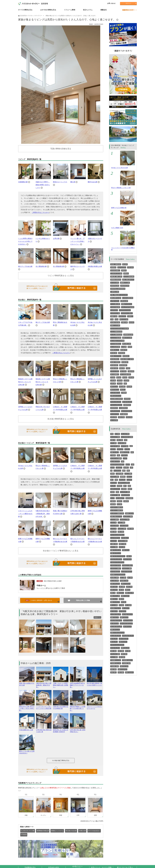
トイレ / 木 (113, 529)
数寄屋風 (120, 486)
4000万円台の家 (125, 286)
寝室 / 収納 (121, 532)
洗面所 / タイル (129, 513)
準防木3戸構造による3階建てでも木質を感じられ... (78, 708)
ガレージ (129, 477)
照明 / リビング (124, 617)
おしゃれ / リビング (127, 614)
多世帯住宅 (127, 399)
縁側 (124, 471)
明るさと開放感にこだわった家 (121, 188)
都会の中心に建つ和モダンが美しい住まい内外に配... (27, 708)
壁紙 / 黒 (113, 593)
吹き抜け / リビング (116, 608)
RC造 (116, 319)
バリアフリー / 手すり (127, 313)
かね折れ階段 (120, 474)
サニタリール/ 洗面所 (116, 458)
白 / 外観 (117, 434)
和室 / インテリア (122, 669)
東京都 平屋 (124, 350)
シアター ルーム (115, 301)
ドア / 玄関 (113, 443)
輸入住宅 (131, 322)
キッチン (127, 449)
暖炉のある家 (93, 182)
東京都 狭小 (126, 356)
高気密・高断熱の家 (116, 264)
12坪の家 (126, 380)
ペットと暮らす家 (115, 304)
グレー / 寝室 (114, 657)
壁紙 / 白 (128, 590)
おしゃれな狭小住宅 (125, 374)
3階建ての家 (114, 316)
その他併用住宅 (123, 408)
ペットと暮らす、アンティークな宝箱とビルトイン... (77, 241)
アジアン (113, 486)
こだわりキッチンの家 (116, 273)
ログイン (128, 3)
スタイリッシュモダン (124, 483)
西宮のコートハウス (60, 182)
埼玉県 (128, 368)
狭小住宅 (125, 264)
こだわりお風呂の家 (128, 298)
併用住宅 (126, 273)
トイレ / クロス (115, 526)
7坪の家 (113, 377)
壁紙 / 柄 (121, 599)
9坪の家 (125, 377)
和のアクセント (115, 390)
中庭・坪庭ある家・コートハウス (119, 295)
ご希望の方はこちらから (40, 212)
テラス (112, 468)
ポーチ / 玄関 (125, 446)
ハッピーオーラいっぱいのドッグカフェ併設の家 (44, 707)
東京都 (130, 347)
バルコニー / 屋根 (127, 568)
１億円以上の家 (115, 292)
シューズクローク (115, 538)
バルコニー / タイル (116, 565)
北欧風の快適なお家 (95, 266)
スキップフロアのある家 (128, 307)
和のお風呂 (122, 387)
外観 (112, 434)
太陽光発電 (131, 371)
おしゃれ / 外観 (125, 434)
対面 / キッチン (115, 452)
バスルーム (124, 455)
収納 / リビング (115, 617)
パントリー (114, 541)
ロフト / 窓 (122, 547)
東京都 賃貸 (122, 353)
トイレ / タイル (124, 526)
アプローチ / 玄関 (115, 446)
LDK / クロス (114, 590)
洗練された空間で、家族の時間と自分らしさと (43, 185)
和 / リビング (126, 608)
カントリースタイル (127, 411)
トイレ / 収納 (121, 523)
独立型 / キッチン (125, 452)
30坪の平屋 (121, 417)
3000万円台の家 (115, 286)
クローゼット (125, 538)
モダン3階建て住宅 (117, 228)
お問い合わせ (111, 3)
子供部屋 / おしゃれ (116, 663)
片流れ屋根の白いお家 (27, 729)
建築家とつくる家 (125, 283)
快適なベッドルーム (127, 304)
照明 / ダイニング (115, 630)
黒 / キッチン (114, 642)
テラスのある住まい (116, 344)
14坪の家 (113, 384)
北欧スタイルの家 (127, 338)
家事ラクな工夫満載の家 (119, 208)
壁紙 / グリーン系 (115, 596)
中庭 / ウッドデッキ (116, 550)
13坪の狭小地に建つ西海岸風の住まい (78, 730)
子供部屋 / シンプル (116, 660)
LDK (131, 446)
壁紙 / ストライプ (115, 602)
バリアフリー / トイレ (125, 310)
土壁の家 (56, 238)
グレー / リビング (128, 620)
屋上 (112, 480)
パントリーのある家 (116, 338)
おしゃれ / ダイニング (116, 626)
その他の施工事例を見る (61, 760)
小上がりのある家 (115, 307)
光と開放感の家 (41, 266)
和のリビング (114, 387)
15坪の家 (120, 384)
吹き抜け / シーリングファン (118, 575)
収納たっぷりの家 (115, 325)
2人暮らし (130, 316)
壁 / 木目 (124, 602)
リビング (113, 449)
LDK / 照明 (122, 587)
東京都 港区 (125, 362)
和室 (125, 384)
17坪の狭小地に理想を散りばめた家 (44, 730)
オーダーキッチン (127, 402)
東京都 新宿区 (123, 365)
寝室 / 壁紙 (121, 651)
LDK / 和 (121, 590)
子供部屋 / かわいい (127, 660)
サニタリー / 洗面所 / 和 (117, 510)
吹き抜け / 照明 (115, 578)
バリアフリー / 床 (115, 313)
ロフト (128, 464)
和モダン (123, 390)
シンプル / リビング (116, 614)
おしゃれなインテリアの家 (117, 341)
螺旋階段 (123, 477)
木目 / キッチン (123, 642)
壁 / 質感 (121, 605)
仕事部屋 (124, 489)
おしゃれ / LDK (115, 581)
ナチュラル (122, 480)
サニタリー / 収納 (128, 516)
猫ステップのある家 (25, 266)
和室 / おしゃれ (124, 666)
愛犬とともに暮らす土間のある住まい (27, 751)
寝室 (132, 452)
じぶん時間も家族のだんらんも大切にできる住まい (25, 241)
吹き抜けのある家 (115, 322)
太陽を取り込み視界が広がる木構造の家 (61, 707)
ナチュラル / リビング (116, 620)
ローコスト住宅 (115, 283)
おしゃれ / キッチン (116, 636)
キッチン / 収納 (122, 529)
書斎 (129, 486)
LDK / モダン (114, 587)
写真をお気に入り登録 (83, 600)
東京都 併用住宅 (115, 359)
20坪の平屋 (129, 417)
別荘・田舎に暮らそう (128, 280)
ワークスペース (115, 414)
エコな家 (124, 347)
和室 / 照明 (113, 669)
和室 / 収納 (121, 672)
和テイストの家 (124, 319)
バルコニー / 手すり (127, 565)
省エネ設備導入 (115, 374)
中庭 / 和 (129, 556)
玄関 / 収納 (130, 529)
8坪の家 (119, 377)
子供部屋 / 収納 (126, 663)
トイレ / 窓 (113, 523)
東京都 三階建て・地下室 (127, 359)
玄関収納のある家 (128, 335)
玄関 (126, 440)
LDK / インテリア (126, 584)
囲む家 (73, 182)
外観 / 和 (113, 440)
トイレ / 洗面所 (115, 519)
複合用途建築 (129, 498)
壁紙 (117, 492)
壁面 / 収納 (113, 532)
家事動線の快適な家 (116, 280)
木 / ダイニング (127, 626)
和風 (116, 480)
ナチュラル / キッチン (128, 636)
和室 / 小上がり (129, 672)
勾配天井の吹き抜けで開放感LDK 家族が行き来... (43, 514)
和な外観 (129, 387)
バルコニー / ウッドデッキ (117, 562)
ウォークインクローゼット (117, 464)
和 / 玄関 (130, 578)
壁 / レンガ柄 (114, 605)
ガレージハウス (122, 267)
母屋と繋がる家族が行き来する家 (27, 683)
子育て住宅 (130, 267)
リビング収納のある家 (116, 332)
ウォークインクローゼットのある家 (120, 328)
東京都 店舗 (114, 353)
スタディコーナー (115, 489)
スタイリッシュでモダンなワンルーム (95, 707)
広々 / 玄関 (123, 578)
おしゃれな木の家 (115, 347)
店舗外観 (126, 501)
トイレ (125, 458)
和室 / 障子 (113, 672)
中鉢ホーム (41, 586)
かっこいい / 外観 (115, 437)
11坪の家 (113, 380)
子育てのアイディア (116, 396)
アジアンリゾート (115, 411)
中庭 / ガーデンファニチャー (118, 556)
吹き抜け (126, 468)
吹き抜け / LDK (124, 581)
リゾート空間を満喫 (129, 277)
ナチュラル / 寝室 (115, 654)
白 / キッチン (114, 639)
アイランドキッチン (116, 402)
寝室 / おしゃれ (125, 648)
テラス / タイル (127, 559)
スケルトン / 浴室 (125, 519)
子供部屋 (124, 393)
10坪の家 (131, 377)
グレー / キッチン (124, 639)
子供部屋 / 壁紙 (115, 666)
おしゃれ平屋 (114, 420)
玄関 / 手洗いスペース (116, 516)
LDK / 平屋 (129, 587)
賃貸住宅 (124, 270)
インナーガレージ (115, 393)
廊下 (125, 486)
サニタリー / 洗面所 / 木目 (117, 513)
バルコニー (119, 468)
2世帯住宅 (113, 267)
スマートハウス (115, 371)
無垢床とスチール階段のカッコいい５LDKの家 (25, 382)
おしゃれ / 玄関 (122, 443)
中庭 (133, 464)
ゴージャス (114, 483)
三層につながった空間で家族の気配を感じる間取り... (61, 684)
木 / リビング (122, 611)
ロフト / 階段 (114, 547)
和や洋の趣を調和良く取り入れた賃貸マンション (95, 683)
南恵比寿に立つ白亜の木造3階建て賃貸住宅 (61, 730)
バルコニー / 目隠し (116, 568)
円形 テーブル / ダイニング (117, 633)
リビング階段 (128, 474)
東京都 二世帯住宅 (115, 362)
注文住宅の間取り (115, 270)
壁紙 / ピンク (114, 599)
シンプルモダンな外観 (127, 437)
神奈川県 (122, 368)
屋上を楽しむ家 (127, 344)
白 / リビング (114, 611)
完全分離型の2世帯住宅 (117, 399)
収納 (123, 461)
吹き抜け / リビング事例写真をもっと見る (61, 551)
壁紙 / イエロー (125, 596)
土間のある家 (124, 301)
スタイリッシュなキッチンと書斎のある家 (25, 514)
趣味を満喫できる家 (116, 298)
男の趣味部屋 (124, 414)
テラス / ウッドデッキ (116, 559)
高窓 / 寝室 (122, 657)
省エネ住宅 (123, 371)
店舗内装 (113, 501)
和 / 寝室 (128, 651)
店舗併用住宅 (127, 405)
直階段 (112, 474)
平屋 (112, 319)
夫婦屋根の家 (23, 182)
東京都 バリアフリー (116, 356)
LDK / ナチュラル (115, 584)
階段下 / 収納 (122, 544)
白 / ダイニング (115, 623)
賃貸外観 (113, 504)
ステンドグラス (125, 495)
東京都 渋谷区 (114, 368)
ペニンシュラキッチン (116, 405)
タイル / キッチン (115, 648)
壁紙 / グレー (120, 593)
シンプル (129, 480)
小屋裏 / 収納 (114, 544)
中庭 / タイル (126, 550)
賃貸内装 (120, 501)
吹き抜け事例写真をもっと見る (61, 419)
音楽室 (112, 492)
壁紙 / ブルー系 (129, 593)
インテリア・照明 (125, 492)
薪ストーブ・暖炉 (115, 495)
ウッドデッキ (117, 471)
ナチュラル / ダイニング (126, 623)
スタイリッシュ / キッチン (117, 645)
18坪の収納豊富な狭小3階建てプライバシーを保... (78, 684)
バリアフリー (114, 310)
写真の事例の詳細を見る (61, 149)
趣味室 (130, 489)
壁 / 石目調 (128, 605)
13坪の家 (120, 380)
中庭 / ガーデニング (116, 553)
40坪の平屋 (114, 417)
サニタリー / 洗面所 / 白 (117, 507)
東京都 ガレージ (115, 350)
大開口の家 (124, 322)
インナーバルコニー (127, 571)
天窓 (131, 468)
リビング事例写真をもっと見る (61, 276)
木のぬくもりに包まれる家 (120, 168)
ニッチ (112, 498)
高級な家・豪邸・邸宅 (116, 277)
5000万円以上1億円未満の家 (118, 289)
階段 (128, 471)
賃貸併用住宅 (114, 408)
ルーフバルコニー (115, 571)
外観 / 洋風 (120, 440)
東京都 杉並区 (114, 365)
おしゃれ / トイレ (115, 461)
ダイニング (120, 449)
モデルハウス (122, 316)
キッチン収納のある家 (116, 335)
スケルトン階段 (115, 477)
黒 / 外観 (119, 504)
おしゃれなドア (120, 498)
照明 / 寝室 (124, 654)
